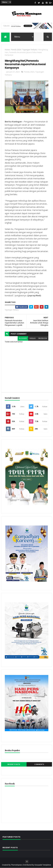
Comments (39, 765)
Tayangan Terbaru (30, 50)
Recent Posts (14, 765)
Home (7, 50)
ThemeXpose (16, 865)
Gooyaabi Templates (43, 865)
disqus (33, 338)
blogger (23, 338)
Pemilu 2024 (16, 50)
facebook (43, 338)
